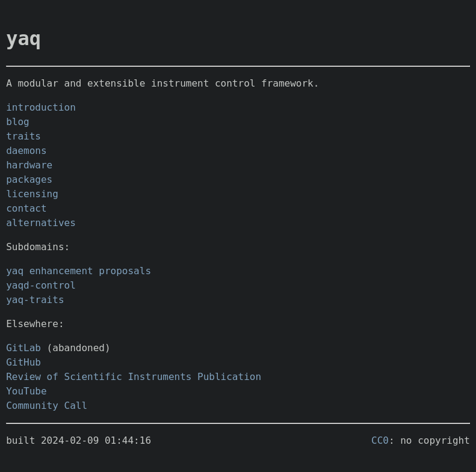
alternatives (41, 223)
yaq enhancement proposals (79, 271)
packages (29, 179)
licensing (32, 194)
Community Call (47, 406)
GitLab (23, 348)
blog (18, 122)
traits (23, 136)
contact (26, 208)
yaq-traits (35, 300)
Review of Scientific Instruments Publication (134, 377)
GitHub (23, 362)
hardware (29, 165)
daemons (26, 151)
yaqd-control (41, 285)
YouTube (26, 391)
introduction (41, 107)
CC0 (380, 440)
